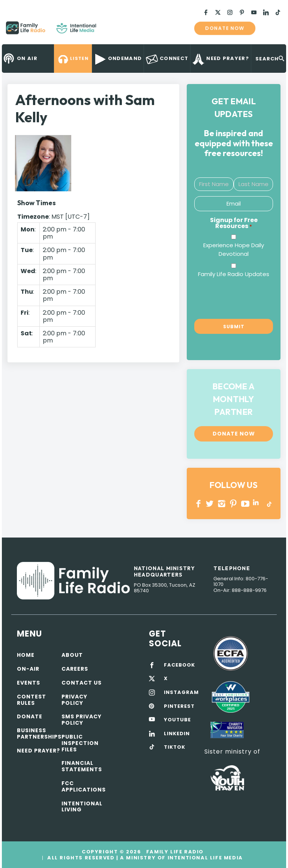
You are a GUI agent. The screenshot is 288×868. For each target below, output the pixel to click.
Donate (30, 716)
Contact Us (82, 683)
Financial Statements (82, 766)
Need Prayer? (38, 751)
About (72, 655)
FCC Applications (84, 786)
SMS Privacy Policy (82, 720)
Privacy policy (74, 700)
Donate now (225, 28)
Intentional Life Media (204, 858)
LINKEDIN (257, 504)
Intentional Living (82, 807)
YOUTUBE (245, 504)
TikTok (269, 504)
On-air (28, 669)
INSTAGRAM (222, 504)
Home (26, 655)
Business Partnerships (39, 734)
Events (28, 683)
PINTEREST (233, 504)
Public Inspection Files (80, 743)
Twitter (210, 504)
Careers (75, 669)
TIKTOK (175, 747)
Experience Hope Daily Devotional (234, 250)
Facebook (199, 504)
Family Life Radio (107, 31)
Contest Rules (31, 700)
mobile (272, 28)
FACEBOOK (179, 665)
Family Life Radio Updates (234, 274)
